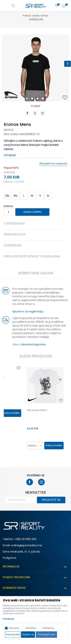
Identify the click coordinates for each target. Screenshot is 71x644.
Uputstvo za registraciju (28, 311)
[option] (35, 68)
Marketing (48, 628)
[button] (65, 98)
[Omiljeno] (57, 6)
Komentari (35, 246)
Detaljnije (10, 155)
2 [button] (33, 99)
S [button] (40, 196)
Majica (9, 130)
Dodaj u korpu (32, 212)
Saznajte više (36, 19)
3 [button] (38, 99)
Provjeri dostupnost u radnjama (35, 257)
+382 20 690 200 (25, 539)
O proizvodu (35, 224)
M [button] (32, 196)
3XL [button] (16, 196)
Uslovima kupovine (33, 344)
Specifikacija (35, 235)
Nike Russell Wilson (37, 410)
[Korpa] (63, 6)
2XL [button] (7, 196)
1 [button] (28, 99)
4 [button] (44, 99)
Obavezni (14, 628)
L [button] (24, 196)
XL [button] (48, 196)
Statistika (31, 628)
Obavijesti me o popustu (53, 164)
